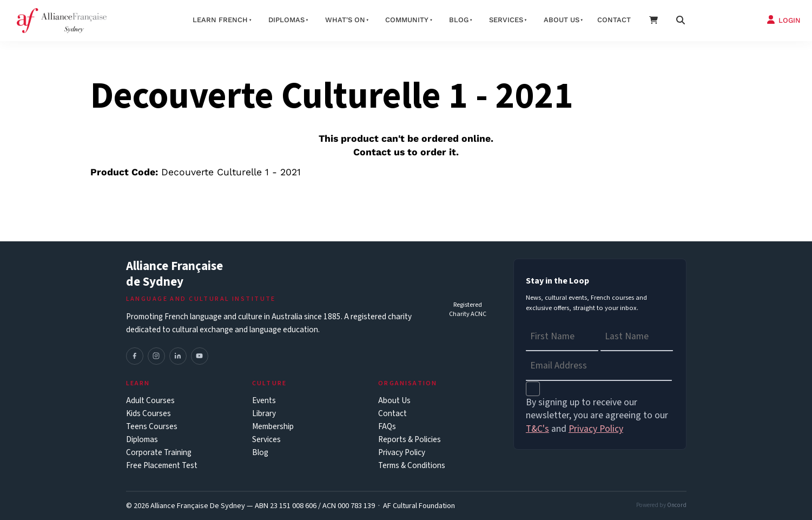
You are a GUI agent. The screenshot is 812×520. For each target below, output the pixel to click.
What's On (345, 20)
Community (407, 20)
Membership (273, 427)
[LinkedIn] (178, 356)
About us (562, 20)
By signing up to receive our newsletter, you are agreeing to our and (597, 416)
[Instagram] (156, 356)
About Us (394, 401)
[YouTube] (200, 356)
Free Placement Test (162, 466)
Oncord (677, 505)
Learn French (220, 20)
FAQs (387, 427)
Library (264, 414)
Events (264, 401)
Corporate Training (159, 453)
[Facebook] (135, 356)
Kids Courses (148, 414)
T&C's (537, 429)
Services (506, 20)
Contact (614, 20)
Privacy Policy (402, 453)
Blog (459, 20)
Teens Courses (152, 427)
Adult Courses (150, 401)
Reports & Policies (410, 440)
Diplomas (286, 20)
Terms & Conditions (412, 466)
